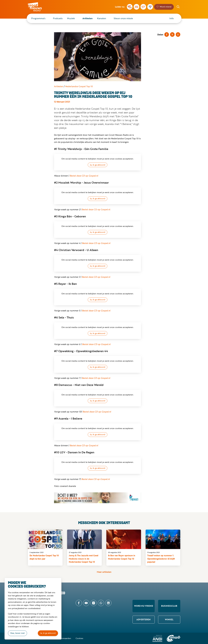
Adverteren (144, 620)
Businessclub (169, 606)
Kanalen (102, 18)
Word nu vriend (144, 606)
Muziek (71, 18)
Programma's (38, 18)
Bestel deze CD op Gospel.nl (84, 176)
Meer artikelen (104, 572)
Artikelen (88, 18)
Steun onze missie (123, 18)
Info (172, 18)
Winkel (169, 620)
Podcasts (58, 18)
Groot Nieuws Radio (38, 7)
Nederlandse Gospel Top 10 (79, 86)
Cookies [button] (79, 638)
